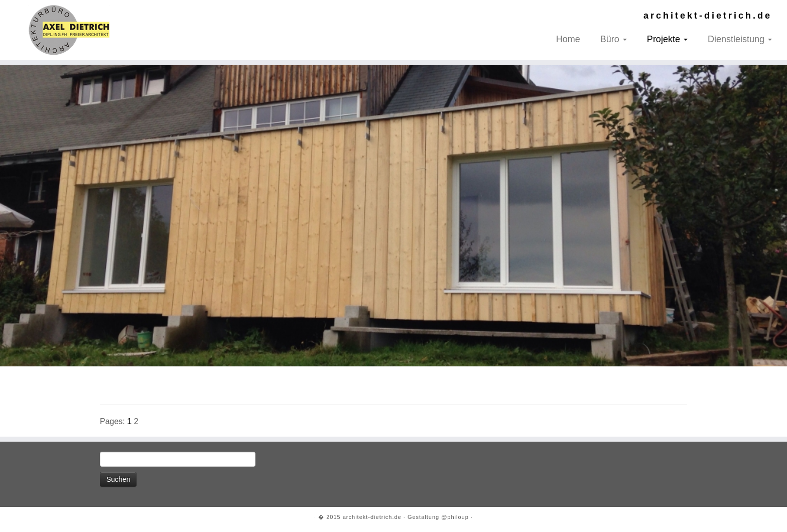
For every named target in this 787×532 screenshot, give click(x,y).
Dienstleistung (740, 39)
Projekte (667, 39)
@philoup (455, 517)
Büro (614, 39)
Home (568, 39)
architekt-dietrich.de (372, 517)
